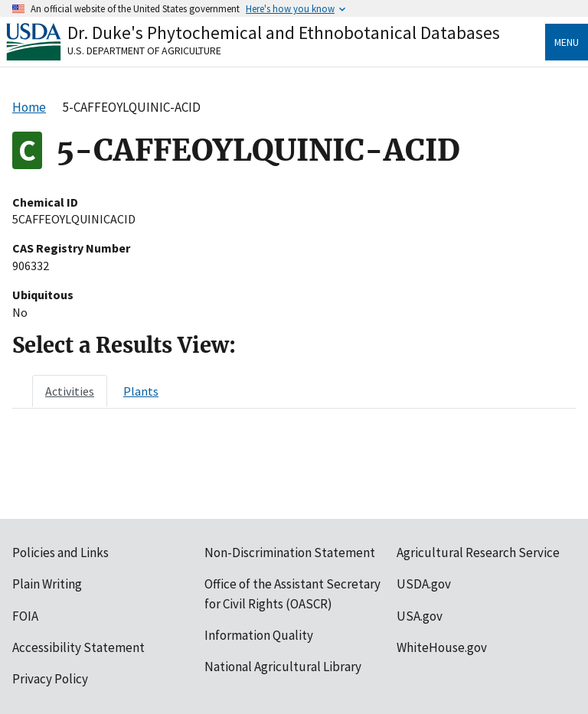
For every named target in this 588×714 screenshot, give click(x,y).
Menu (567, 42)
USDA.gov (424, 584)
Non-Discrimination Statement (290, 553)
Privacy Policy (50, 679)
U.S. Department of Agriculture (144, 51)
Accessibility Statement (78, 647)
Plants (141, 391)
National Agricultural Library (283, 667)
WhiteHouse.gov (442, 647)
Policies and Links (60, 553)
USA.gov (420, 616)
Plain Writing (47, 584)
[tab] (70, 391)
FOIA (25, 616)
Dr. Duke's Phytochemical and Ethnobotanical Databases (284, 33)
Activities (70, 391)
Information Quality (259, 635)
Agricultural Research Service (478, 553)
